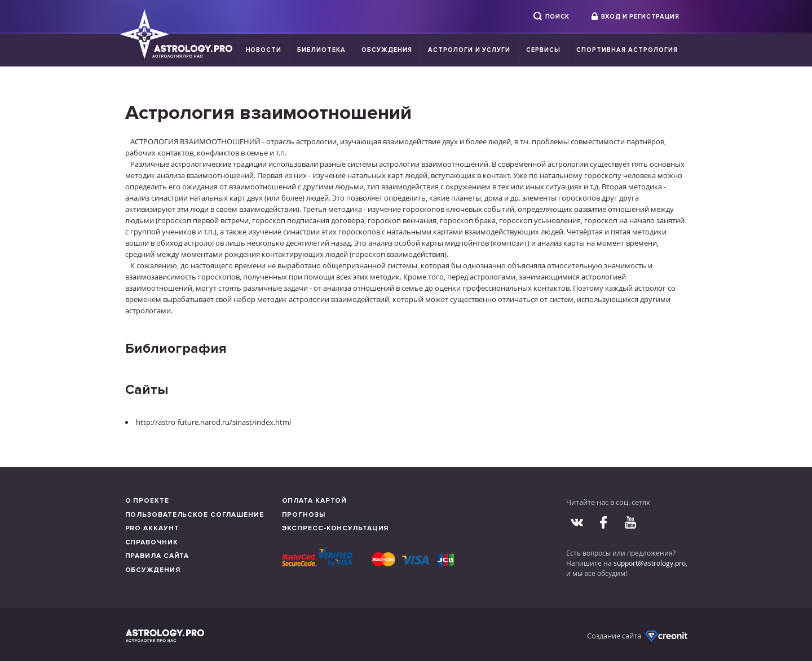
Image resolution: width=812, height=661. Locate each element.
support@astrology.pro (650, 563)
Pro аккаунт (152, 528)
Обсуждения (387, 50)
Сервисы (543, 50)
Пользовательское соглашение (195, 515)
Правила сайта (157, 556)
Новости (264, 50)
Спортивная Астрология (627, 50)
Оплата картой (315, 501)
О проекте (147, 501)
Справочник (152, 542)
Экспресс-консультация (336, 528)
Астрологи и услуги (469, 50)
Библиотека (321, 50)
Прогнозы (304, 515)
